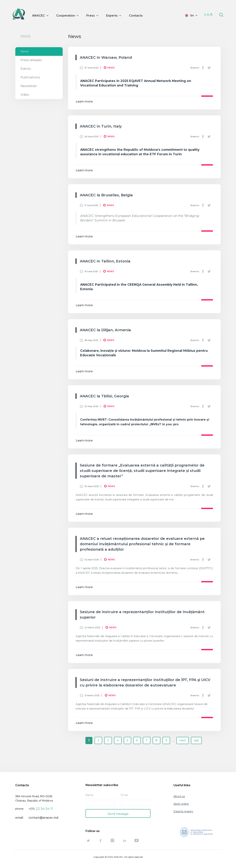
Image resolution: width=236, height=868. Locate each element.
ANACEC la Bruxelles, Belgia (106, 195)
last (196, 740)
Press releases (31, 60)
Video (25, 95)
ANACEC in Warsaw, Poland (106, 57)
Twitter (209, 68)
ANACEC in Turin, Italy (101, 126)
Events (26, 69)
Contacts (136, 16)
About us (179, 796)
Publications (30, 77)
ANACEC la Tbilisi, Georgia (104, 396)
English (189, 15)
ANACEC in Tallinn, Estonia (105, 261)
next (183, 740)
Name (90, 795)
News (25, 51)
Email (124, 795)
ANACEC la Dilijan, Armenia (105, 330)
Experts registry (183, 811)
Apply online (181, 804)
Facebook (203, 68)
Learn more (84, 101)
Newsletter (29, 86)
